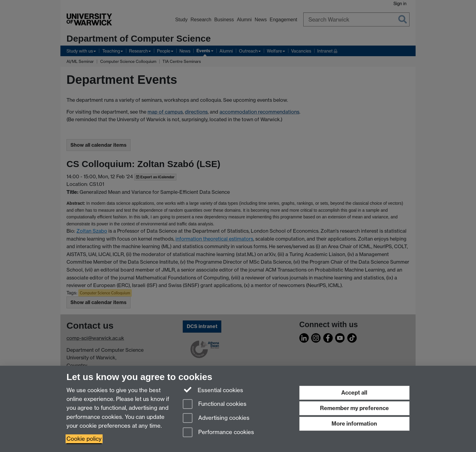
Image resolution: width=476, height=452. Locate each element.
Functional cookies (215, 404)
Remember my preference (354, 408)
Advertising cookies (216, 418)
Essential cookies (213, 390)
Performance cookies (218, 433)
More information (354, 424)
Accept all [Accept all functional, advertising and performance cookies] (354, 393)
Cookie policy (84, 439)
